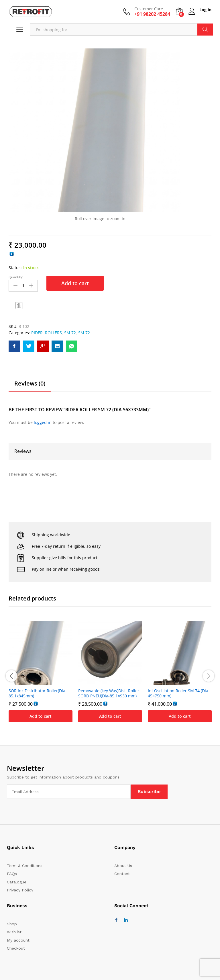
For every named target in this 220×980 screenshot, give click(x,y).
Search (205, 30)
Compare (19, 305)
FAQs (12, 873)
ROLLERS (53, 332)
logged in (43, 422)
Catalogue (17, 881)
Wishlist (14, 932)
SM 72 (70, 332)
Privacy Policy (20, 890)
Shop (12, 923)
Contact (122, 873)
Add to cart (75, 283)
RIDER (37, 332)
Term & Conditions (25, 865)
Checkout (16, 948)
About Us (123, 865)
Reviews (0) (30, 383)
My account (18, 940)
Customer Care (148, 9)
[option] (41, 675)
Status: (15, 268)
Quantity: (16, 277)
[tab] (30, 386)
